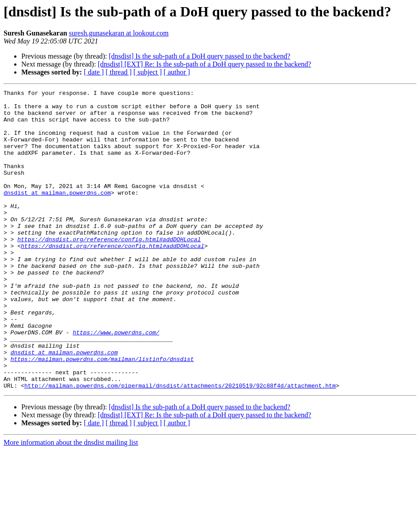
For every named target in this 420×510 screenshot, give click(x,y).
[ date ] (94, 72)
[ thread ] (119, 72)
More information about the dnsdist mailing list (71, 502)
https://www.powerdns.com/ (116, 381)
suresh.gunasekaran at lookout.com (119, 33)
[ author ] (177, 72)
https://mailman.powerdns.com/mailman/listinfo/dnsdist (102, 413)
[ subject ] (148, 72)
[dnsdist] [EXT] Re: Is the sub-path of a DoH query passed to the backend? (204, 64)
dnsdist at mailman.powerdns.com (57, 214)
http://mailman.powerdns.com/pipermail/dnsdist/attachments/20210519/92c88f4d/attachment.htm (180, 445)
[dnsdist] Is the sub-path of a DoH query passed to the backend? (199, 56)
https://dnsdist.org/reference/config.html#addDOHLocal (109, 270)
